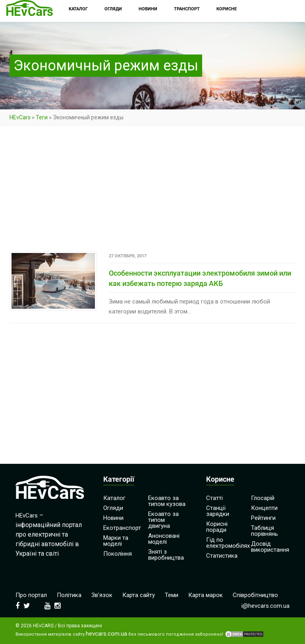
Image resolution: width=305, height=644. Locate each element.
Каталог (114, 498)
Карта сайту (139, 595)
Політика (69, 595)
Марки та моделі (116, 541)
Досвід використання (270, 547)
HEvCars (20, 117)
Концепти (264, 508)
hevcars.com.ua (106, 634)
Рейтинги (263, 518)
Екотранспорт (122, 528)
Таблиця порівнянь (264, 531)
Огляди (113, 508)
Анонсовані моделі (164, 539)
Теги (42, 117)
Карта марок (206, 595)
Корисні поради (217, 527)
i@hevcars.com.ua (265, 606)
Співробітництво (255, 595)
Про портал (31, 595)
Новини (113, 518)
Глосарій (263, 498)
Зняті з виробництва (166, 555)
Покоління (118, 554)
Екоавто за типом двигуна (163, 520)
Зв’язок (102, 595)
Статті (214, 498)
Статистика (222, 556)
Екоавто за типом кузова (167, 501)
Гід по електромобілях (228, 543)
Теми (172, 595)
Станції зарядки (218, 511)
